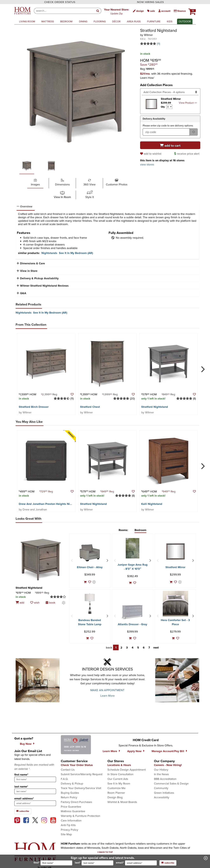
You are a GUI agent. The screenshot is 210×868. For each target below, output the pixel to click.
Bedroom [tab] (140, 530)
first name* (21, 775)
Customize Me (116, 788)
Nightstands (49, 253)
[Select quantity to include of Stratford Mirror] (169, 107)
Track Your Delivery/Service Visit (81, 788)
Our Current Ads (118, 779)
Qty (163, 107)
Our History (161, 770)
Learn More (107, 696)
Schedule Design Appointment (127, 770)
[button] (117, 11)
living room (27, 21)
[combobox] (64, 11)
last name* (21, 787)
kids (170, 21)
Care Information (71, 820)
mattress (48, 21)
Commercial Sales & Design (171, 784)
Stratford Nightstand (155, 407)
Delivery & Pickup (72, 784)
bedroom (66, 21)
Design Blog (115, 797)
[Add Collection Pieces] (170, 92)
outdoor (185, 21)
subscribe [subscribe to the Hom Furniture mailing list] (23, 811)
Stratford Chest (90, 407)
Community (161, 788)
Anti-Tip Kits (68, 825)
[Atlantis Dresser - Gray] (132, 612)
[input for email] (141, 863)
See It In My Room (119, 784)
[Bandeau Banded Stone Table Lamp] (90, 604)
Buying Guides (70, 793)
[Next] (202, 368)
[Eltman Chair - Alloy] (90, 553)
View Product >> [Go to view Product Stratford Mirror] (188, 103)
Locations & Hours (119, 765)
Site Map (66, 834)
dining (83, 21)
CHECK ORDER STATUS (60, 2)
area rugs (134, 21)
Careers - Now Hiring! (168, 765)
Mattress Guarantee (73, 811)
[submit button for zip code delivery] (194, 132)
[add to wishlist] (151, 154)
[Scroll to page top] (105, 852)
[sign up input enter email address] (35, 803)
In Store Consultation (120, 774)
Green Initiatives (164, 793)
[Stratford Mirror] (175, 552)
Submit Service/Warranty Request (82, 774)
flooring (100, 21)
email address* (24, 798)
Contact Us (68, 770)
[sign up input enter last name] (35, 791)
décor (116, 21)
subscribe (168, 863)
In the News (161, 774)
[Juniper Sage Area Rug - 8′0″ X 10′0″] (133, 548)
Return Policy (69, 797)
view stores (147, 165)
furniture (154, 21)
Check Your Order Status (77, 765)
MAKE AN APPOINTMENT (107, 690)
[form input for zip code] (166, 132)
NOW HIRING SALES (150, 2)
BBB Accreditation (165, 779)
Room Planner (116, 793)
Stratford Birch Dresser (34, 407)
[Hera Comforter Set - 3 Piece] (175, 604)
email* (136, 863)
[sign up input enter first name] (35, 779)
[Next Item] (107, 561)
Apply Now (134, 751)
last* (94, 863)
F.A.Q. (65, 779)
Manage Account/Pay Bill (168, 751)
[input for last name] (97, 863)
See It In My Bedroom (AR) (76, 253)
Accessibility (162, 797)
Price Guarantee (71, 807)
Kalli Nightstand (152, 504)
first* (53, 863)
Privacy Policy (69, 830)
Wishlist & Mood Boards (122, 802)
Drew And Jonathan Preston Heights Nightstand (50, 504)
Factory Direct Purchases (76, 802)
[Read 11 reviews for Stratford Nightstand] (170, 44)
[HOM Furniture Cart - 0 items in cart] (192, 10)
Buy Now (26, 744)
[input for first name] (56, 863)
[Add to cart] (170, 145)
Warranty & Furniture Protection (80, 816)
